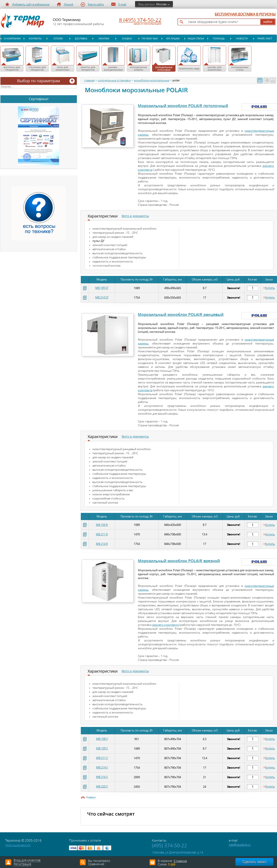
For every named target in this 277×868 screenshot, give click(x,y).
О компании (12, 39)
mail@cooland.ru (240, 845)
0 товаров (180, 861)
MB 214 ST (102, 297)
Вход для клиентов (27, 860)
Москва (161, 4)
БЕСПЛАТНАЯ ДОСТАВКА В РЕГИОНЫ (245, 14)
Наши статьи (196, 39)
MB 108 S (102, 739)
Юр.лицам (173, 39)
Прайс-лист (265, 39)
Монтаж (104, 39)
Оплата (58, 39)
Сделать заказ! (254, 862)
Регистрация (22, 864)
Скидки (127, 39)
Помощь (219, 39)
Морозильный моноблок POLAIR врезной (179, 561)
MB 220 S (102, 787)
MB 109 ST (102, 288)
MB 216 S (102, 777)
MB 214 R (102, 544)
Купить (270, 288)
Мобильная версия (18, 845)
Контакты (35, 39)
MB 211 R (102, 534)
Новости (242, 39)
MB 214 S (102, 767)
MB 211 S (102, 758)
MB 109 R (102, 525)
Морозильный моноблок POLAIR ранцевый (181, 314)
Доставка (81, 39)
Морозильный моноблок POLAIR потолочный (183, 106)
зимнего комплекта (165, 625)
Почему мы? (150, 39)
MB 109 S (102, 748)
